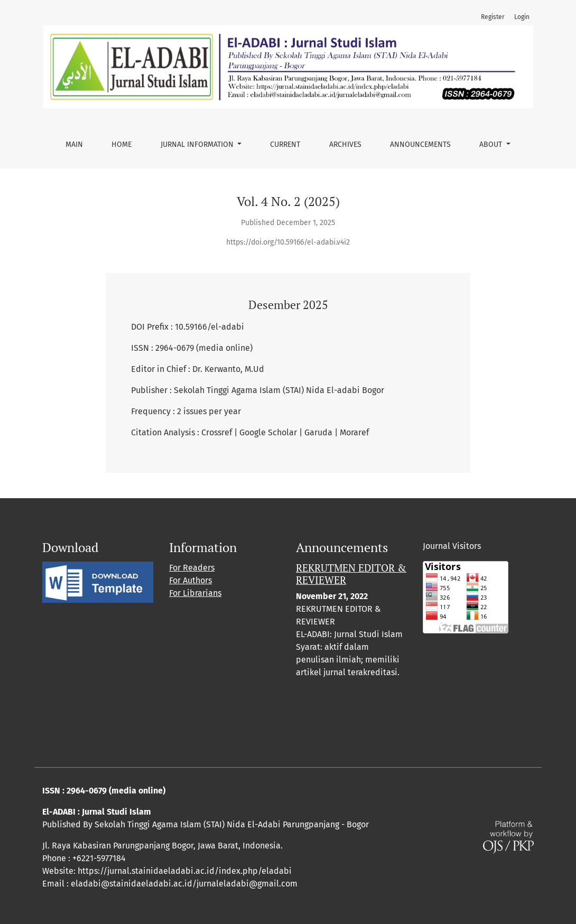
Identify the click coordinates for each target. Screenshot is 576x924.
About (492, 144)
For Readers (192, 568)
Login (522, 17)
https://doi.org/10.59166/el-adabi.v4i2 (288, 242)
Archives (345, 144)
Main (74, 144)
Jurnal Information (198, 144)
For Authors (191, 580)
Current (285, 144)
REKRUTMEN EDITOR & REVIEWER (351, 574)
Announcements (420, 144)
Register (493, 17)
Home (122, 144)
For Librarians (195, 593)
